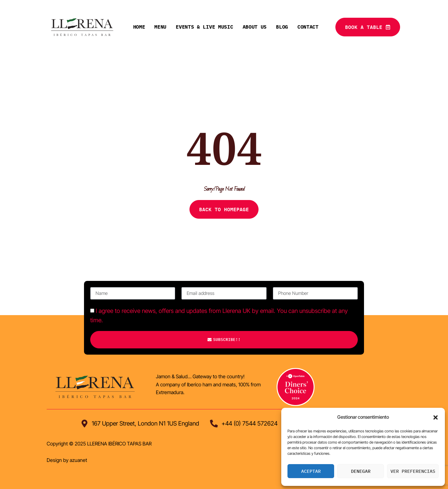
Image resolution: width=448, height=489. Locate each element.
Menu (160, 27)
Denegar (361, 471)
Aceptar (311, 471)
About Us (255, 27)
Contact (308, 27)
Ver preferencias (413, 471)
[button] (436, 417)
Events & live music (204, 27)
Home (139, 27)
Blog (282, 27)
